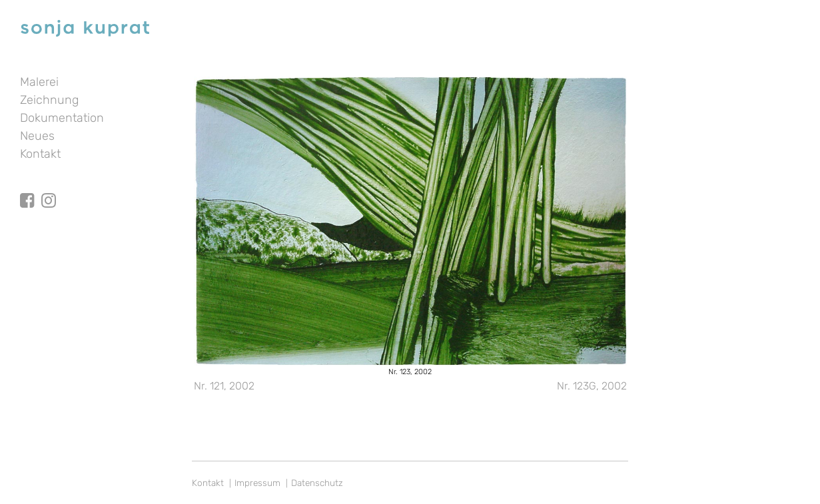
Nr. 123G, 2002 (592, 386)
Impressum (257, 483)
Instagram (49, 188)
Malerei (39, 82)
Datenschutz (317, 483)
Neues (37, 136)
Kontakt (40, 154)
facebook (27, 188)
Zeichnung (49, 100)
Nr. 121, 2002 (224, 386)
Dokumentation (62, 118)
